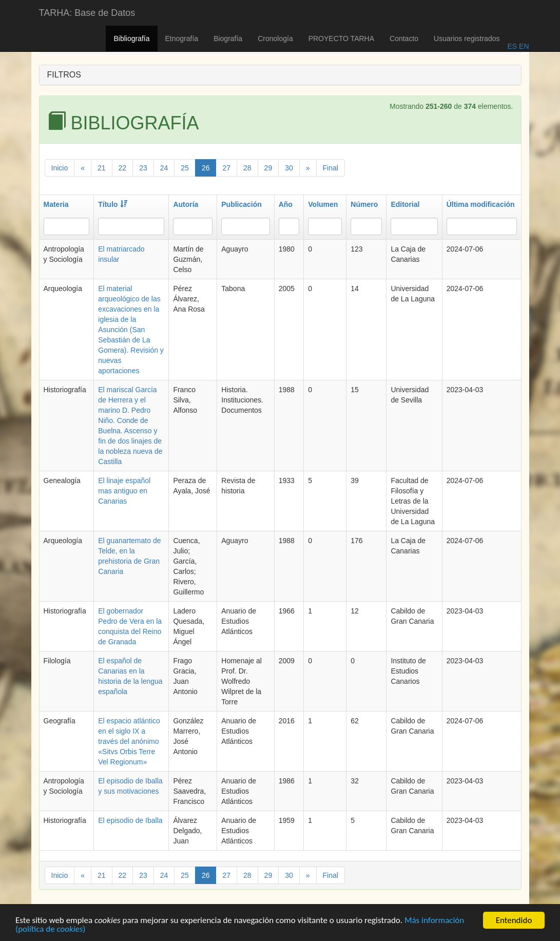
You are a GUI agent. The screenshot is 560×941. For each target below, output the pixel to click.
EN (523, 46)
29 (268, 168)
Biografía (228, 39)
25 (185, 168)
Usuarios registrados (467, 39)
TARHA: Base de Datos (87, 13)
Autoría (186, 204)
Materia (56, 204)
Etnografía (182, 39)
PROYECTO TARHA (341, 39)
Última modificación (481, 204)
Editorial (405, 204)
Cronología (275, 39)
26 (206, 168)
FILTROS (64, 75)
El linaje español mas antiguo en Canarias (124, 491)
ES (512, 46)
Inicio (60, 168)
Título (113, 204)
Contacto (404, 39)
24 (164, 168)
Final (331, 168)
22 (123, 168)
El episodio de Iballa (130, 820)
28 (247, 168)
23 (143, 168)
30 (289, 168)
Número (364, 204)
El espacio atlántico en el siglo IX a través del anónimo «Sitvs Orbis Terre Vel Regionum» (129, 741)
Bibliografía (131, 39)
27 (226, 168)
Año (286, 204)
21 (102, 168)
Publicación (242, 204)
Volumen (323, 204)
